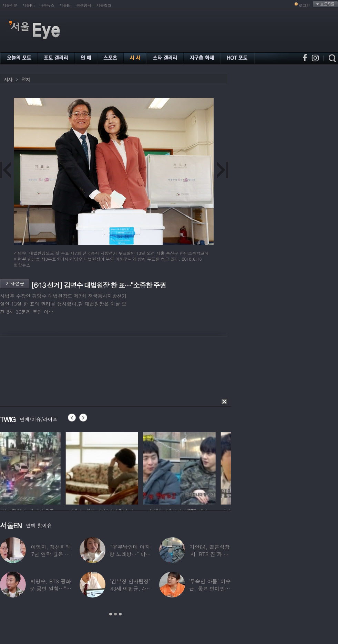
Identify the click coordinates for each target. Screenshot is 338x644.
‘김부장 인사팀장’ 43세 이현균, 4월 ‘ (130, 588)
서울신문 (10, 5)
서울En (65, 5)
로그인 (304, 5)
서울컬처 (104, 5)
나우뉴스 (47, 5)
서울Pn (28, 5)
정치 (25, 79)
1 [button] (111, 614)
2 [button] (115, 614)
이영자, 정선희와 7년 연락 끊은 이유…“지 (51, 554)
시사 (8, 79)
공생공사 (84, 5)
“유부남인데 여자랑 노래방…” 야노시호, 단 (130, 554)
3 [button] (120, 614)
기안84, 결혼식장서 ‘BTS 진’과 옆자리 (210, 554)
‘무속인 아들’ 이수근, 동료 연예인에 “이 (209, 588)
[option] (36, 467)
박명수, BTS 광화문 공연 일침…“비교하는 (50, 588)
